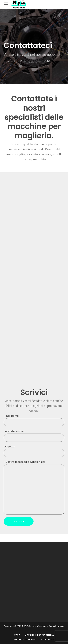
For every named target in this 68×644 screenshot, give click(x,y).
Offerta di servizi (25, 640)
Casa (17, 635)
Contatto (47, 640)
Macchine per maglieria (39, 635)
